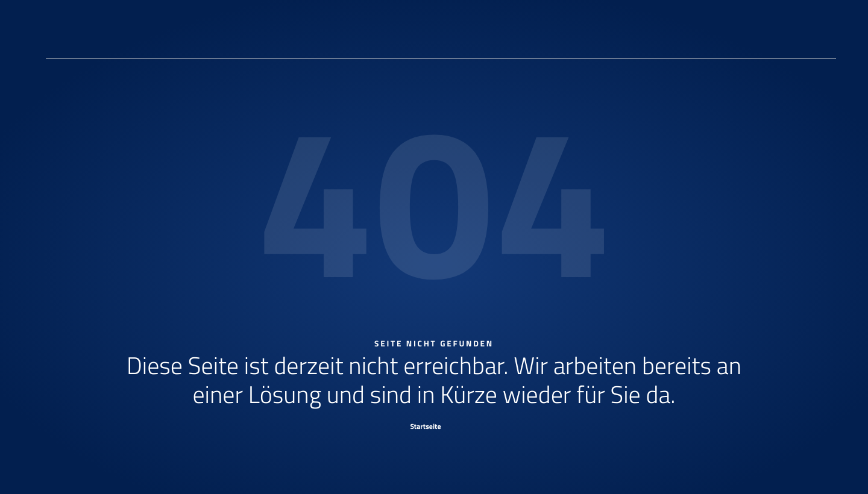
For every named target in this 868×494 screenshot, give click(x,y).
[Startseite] (434, 426)
